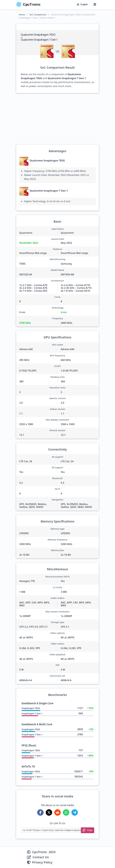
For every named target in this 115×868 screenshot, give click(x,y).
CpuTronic (28, 4)
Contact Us (41, 857)
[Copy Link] (88, 830)
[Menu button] (95, 4)
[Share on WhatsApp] (66, 812)
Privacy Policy (42, 862)
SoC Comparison (38, 15)
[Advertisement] (57, 119)
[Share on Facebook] (40, 812)
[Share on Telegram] (75, 812)
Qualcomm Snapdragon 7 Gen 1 (49, 191)
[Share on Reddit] (57, 812)
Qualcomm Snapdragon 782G (47, 161)
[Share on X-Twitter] (49, 812)
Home (22, 15)
